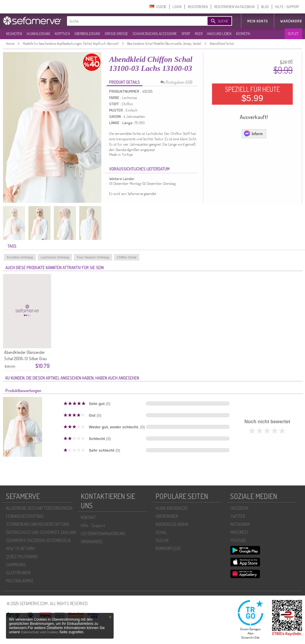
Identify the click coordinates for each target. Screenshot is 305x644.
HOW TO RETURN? (20, 548)
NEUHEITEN (14, 34)
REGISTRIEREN (198, 7)
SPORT (186, 34)
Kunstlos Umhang (20, 257)
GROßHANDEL (92, 542)
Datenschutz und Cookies (40, 632)
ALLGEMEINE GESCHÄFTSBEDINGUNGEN (39, 508)
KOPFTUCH (62, 34)
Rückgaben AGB (178, 82)
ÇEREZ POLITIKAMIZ (22, 557)
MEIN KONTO (258, 21)
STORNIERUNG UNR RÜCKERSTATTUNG (38, 524)
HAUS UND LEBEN (219, 34)
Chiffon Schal (127, 257)
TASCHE (162, 540)
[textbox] (132, 21)
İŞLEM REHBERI (18, 573)
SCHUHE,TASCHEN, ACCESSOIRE (155, 34)
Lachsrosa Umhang (55, 257)
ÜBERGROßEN (167, 516)
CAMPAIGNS (16, 565)
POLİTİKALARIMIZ (20, 581)
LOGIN (177, 7)
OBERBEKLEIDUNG (87, 34)
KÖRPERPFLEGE (168, 548)
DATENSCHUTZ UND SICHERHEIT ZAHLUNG (41, 532)
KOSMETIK (243, 34)
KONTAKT (88, 517)
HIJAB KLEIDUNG (38, 34)
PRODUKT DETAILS (125, 82)
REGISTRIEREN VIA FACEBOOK (234, 7)
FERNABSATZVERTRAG (25, 516)
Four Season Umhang (93, 257)
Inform (253, 133)
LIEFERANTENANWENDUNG (103, 533)
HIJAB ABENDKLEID (171, 508)
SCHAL (161, 532)
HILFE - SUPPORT (287, 7)
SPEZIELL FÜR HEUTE (252, 94)
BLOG (265, 7)
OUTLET (293, 34)
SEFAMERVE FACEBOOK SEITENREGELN (38, 540)
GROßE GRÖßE (116, 34)
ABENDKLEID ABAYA (172, 524)
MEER (199, 34)
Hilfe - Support (93, 525)
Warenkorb (291, 21)
